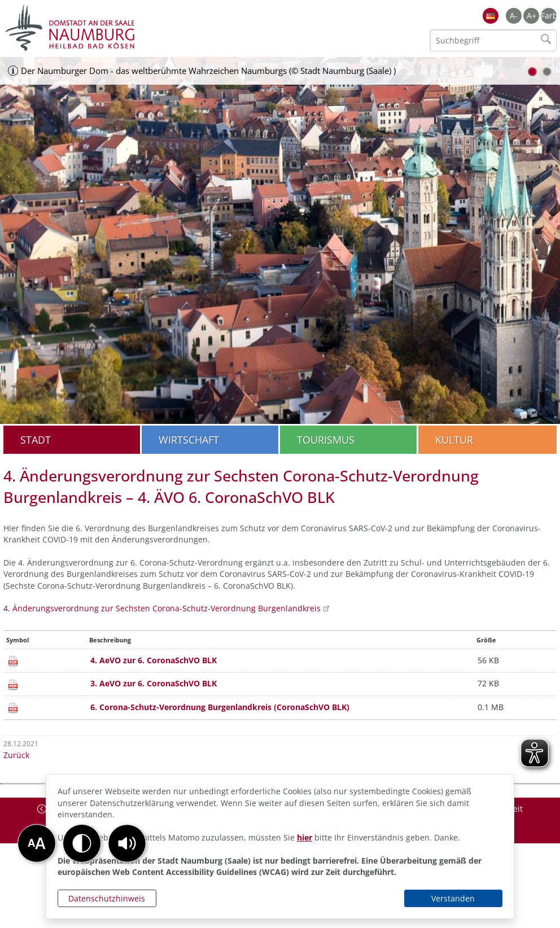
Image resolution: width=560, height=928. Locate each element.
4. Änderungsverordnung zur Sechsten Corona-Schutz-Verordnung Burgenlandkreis (162, 608)
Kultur (454, 440)
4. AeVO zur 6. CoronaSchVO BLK (154, 660)
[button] (127, 843)
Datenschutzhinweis (107, 898)
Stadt (36, 440)
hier (305, 837)
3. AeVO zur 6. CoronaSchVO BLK (154, 683)
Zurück (16, 755)
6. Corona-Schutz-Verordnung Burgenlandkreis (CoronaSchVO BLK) (220, 707)
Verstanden (453, 898)
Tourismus (326, 440)
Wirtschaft (189, 440)
